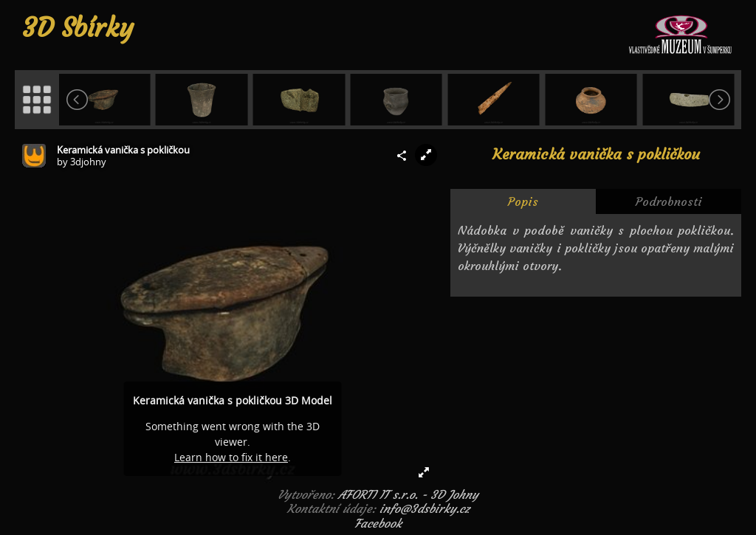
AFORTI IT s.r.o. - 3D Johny (408, 494)
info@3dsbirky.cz (425, 508)
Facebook (378, 523)
